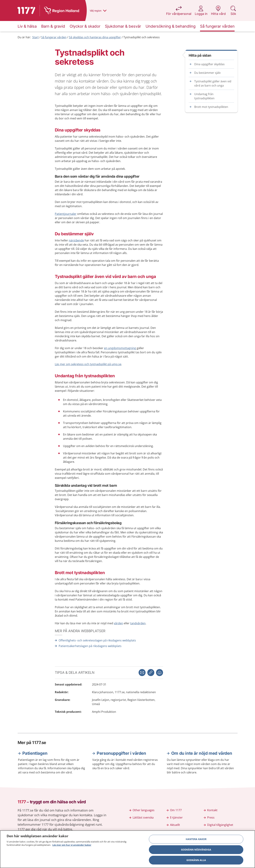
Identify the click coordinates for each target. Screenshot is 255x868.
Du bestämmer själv (207, 73)
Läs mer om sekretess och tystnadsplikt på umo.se (88, 364)
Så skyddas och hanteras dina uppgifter (95, 37)
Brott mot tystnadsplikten (211, 107)
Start (36, 37)
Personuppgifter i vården (121, 753)
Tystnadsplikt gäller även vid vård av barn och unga (213, 83)
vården (118, 623)
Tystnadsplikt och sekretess (142, 37)
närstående (76, 240)
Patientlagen (35, 753)
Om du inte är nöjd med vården (202, 753)
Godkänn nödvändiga (196, 850)
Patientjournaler (66, 214)
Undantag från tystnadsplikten (204, 96)
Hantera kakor (196, 840)
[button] (160, 673)
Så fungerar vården (54, 37)
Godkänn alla (196, 861)
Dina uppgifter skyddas (209, 64)
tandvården (138, 623)
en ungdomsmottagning (120, 348)
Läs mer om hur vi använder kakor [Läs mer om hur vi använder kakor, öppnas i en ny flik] (72, 846)
